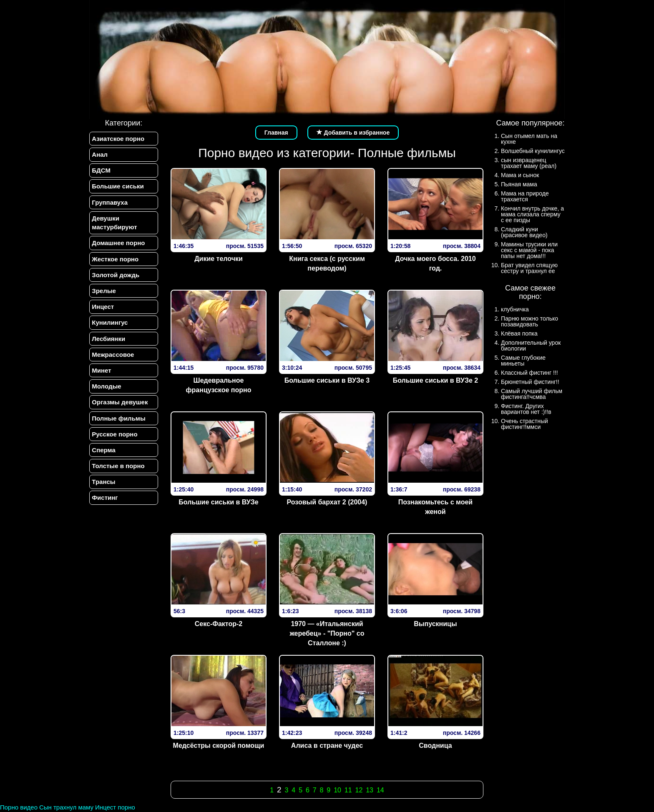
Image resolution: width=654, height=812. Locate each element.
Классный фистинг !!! (529, 373)
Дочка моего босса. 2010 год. (435, 263)
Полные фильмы (118, 420)
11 (348, 790)
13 (370, 790)
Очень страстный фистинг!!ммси (524, 424)
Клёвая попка (519, 333)
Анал (100, 154)
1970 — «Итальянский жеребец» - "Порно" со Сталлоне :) (327, 633)
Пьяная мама (519, 184)
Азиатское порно (118, 139)
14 (380, 790)
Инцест (103, 308)
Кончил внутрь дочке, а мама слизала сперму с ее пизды (532, 214)
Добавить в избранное (353, 133)
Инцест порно (115, 807)
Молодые (106, 388)
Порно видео (19, 807)
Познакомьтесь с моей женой (435, 507)
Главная (276, 133)
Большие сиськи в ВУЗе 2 (436, 380)
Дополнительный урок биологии (531, 346)
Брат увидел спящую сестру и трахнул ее (529, 268)
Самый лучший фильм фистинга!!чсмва (532, 394)
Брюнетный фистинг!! (530, 382)
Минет (101, 372)
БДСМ (101, 171)
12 (359, 790)
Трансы (103, 484)
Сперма (103, 452)
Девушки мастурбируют (114, 223)
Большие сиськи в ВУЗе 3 (327, 380)
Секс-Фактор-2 (219, 624)
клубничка (515, 309)
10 (337, 790)
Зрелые (104, 292)
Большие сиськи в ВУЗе (218, 502)
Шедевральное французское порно (219, 385)
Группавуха (110, 203)
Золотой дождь (116, 276)
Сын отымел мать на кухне (529, 139)
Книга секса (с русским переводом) (327, 263)
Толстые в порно (118, 468)
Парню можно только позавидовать (529, 321)
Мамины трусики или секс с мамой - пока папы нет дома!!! (529, 250)
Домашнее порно (118, 244)
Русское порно (114, 436)
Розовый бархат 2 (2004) (327, 502)
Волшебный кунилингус (533, 151)
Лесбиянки (108, 340)
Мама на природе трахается (525, 196)
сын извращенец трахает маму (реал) (529, 163)
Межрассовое (113, 356)
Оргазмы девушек (120, 404)
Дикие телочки (219, 259)
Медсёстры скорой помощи (219, 746)
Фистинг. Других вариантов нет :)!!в (526, 409)
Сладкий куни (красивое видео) (524, 232)
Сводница (435, 746)
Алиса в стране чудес (327, 746)
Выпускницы (435, 624)
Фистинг (105, 500)
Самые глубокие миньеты (523, 361)
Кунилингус (110, 324)
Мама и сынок (520, 175)
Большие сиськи (118, 187)
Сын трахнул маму (66, 807)
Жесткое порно (115, 259)
